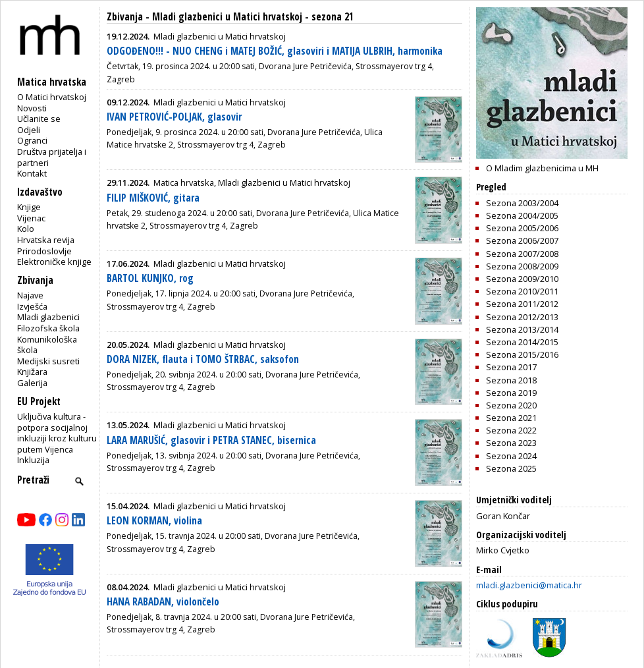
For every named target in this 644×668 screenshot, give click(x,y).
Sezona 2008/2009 (522, 266)
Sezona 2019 (511, 393)
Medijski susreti (48, 361)
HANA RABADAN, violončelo (163, 602)
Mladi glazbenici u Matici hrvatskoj (227, 17)
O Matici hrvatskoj (52, 97)
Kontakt (32, 173)
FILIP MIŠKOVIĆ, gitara (153, 198)
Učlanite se (39, 119)
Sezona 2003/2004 (522, 203)
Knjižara (32, 372)
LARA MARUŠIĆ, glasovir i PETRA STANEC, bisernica (211, 440)
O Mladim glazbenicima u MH (542, 168)
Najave (30, 295)
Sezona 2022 (511, 430)
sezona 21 (333, 17)
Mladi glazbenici (48, 317)
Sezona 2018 (511, 380)
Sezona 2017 (511, 367)
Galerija (32, 383)
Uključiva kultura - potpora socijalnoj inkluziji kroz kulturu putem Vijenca (57, 433)
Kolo (26, 229)
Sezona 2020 (511, 405)
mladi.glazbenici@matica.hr (529, 585)
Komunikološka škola (47, 345)
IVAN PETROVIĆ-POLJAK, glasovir (174, 117)
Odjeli (29, 130)
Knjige (29, 207)
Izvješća (32, 306)
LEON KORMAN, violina (154, 521)
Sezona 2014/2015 (522, 342)
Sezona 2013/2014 (522, 329)
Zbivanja (125, 17)
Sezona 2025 (511, 468)
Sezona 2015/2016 (522, 354)
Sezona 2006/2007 (522, 240)
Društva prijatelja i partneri (52, 157)
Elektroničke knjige (54, 262)
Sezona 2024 (511, 456)
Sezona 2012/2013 (522, 317)
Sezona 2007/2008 (522, 254)
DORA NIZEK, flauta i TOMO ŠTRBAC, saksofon (203, 359)
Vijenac (31, 218)
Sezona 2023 (511, 443)
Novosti (32, 108)
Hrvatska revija (46, 240)
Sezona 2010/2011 (522, 291)
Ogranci (32, 140)
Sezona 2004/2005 (522, 215)
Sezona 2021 (511, 418)
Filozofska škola (48, 328)
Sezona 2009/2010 (522, 279)
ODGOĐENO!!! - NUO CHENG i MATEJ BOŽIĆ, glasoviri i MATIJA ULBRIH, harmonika (275, 51)
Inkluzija (33, 460)
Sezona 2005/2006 (522, 228)
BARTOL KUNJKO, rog (150, 278)
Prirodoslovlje (44, 251)
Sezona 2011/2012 (522, 304)
